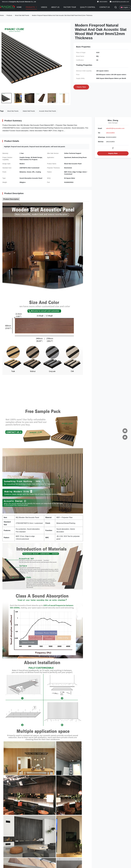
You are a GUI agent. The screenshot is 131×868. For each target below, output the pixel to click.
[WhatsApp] (125, 437)
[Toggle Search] (116, 7)
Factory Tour (70, 7)
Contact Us (105, 7)
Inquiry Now (113, 153)
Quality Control (88, 7)
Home (19, 7)
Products (31, 7)
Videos (44, 7)
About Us (55, 7)
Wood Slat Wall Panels (22, 15)
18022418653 (110, 133)
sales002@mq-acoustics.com (120, 2)
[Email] (125, 431)
